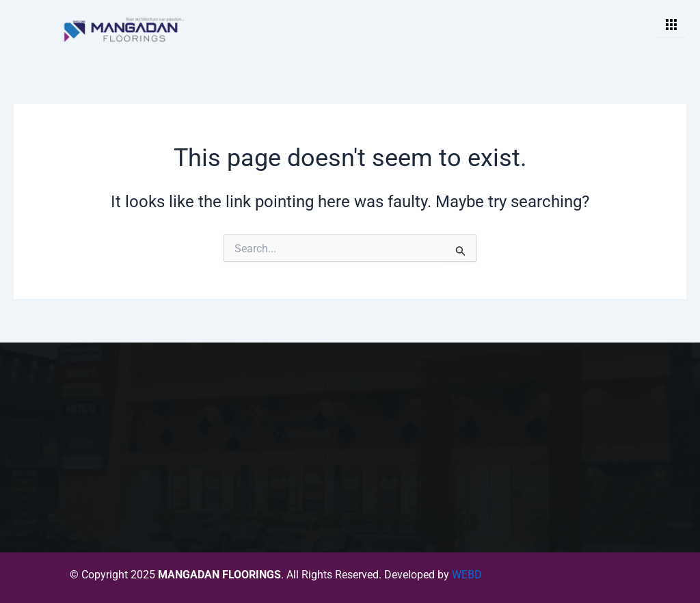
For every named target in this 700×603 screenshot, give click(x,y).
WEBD (467, 575)
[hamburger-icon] (671, 25)
